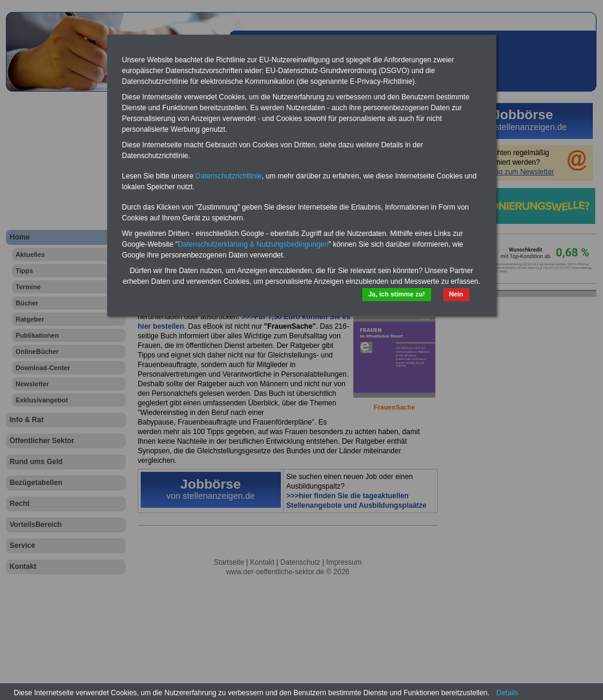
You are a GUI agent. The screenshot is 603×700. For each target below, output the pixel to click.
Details (507, 693)
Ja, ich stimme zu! (397, 294)
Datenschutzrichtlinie (228, 176)
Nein (456, 294)
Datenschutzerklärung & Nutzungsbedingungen (253, 244)
